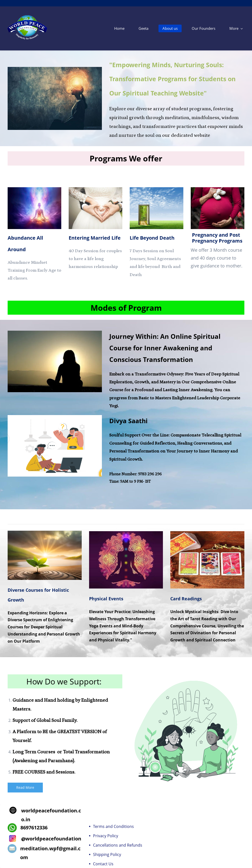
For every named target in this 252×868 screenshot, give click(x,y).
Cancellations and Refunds (118, 845)
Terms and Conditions (113, 827)
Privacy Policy (106, 836)
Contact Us (103, 864)
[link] (39, 191)
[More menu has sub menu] (238, 28)
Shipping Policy (107, 855)
